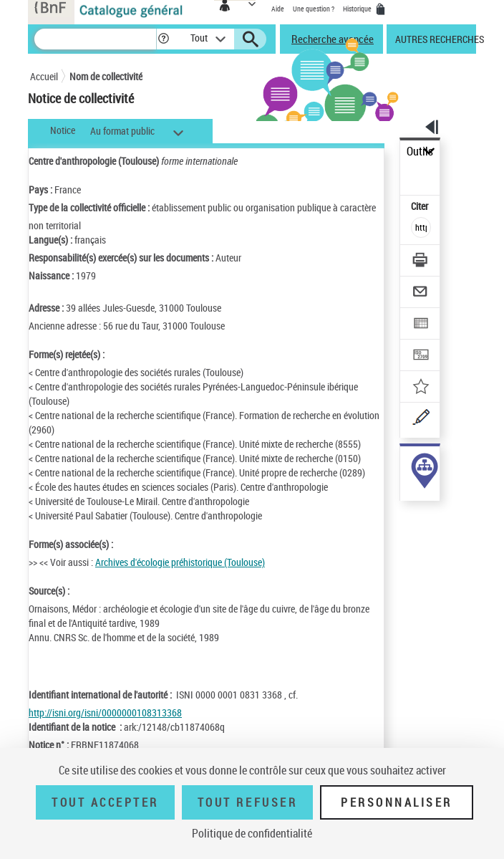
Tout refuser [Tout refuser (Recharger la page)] (247, 802)
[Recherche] (95, 39)
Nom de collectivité (106, 76)
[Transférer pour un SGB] (421, 356)
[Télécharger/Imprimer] (421, 262)
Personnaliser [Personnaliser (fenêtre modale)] (397, 802)
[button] (164, 39)
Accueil (44, 76)
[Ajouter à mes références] (421, 388)
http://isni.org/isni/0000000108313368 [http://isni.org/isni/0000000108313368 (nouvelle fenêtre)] (105, 712)
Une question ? (314, 9)
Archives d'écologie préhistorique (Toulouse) (180, 562)
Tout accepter (105, 802)
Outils (420, 152)
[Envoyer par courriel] (421, 293)
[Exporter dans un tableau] (421, 325)
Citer (421, 206)
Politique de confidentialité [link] (252, 833)
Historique (358, 9)
